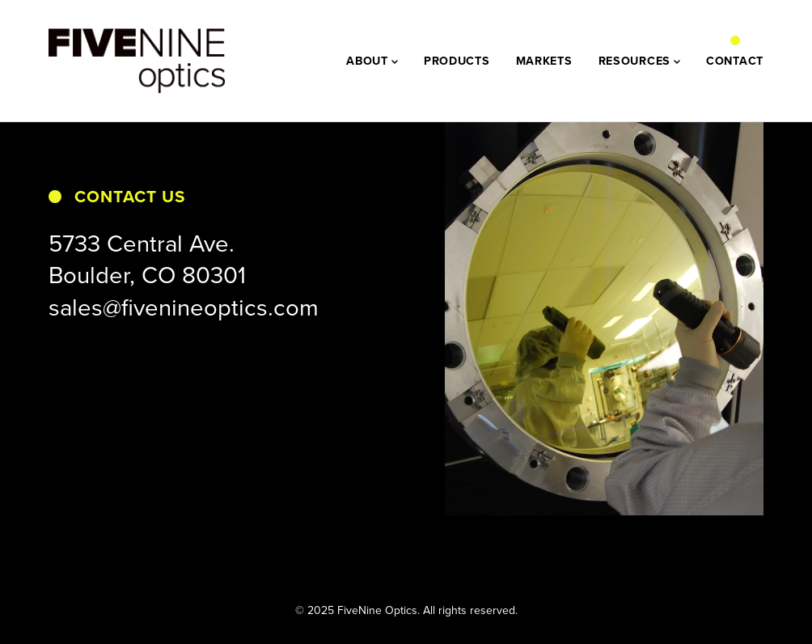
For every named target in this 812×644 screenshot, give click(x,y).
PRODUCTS (457, 61)
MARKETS (544, 61)
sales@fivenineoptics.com (184, 307)
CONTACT (735, 61)
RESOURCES (639, 61)
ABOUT (372, 61)
